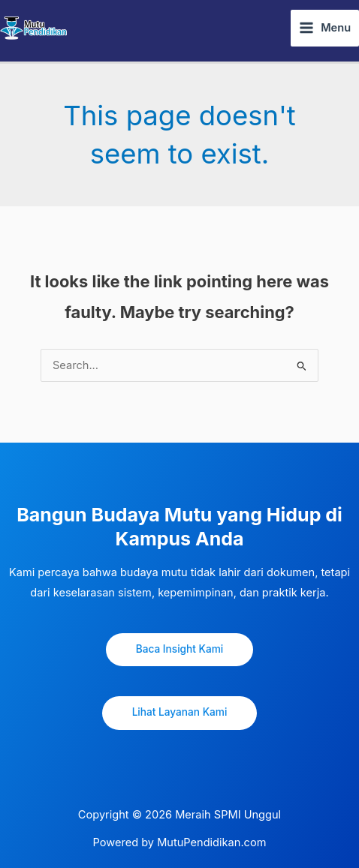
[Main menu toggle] (325, 28)
